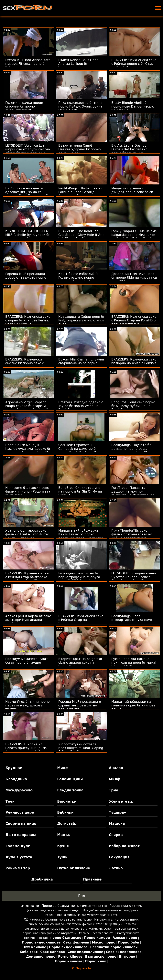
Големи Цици (70, 779)
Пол (81, 896)
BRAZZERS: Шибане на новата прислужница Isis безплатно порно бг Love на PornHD (28, 750)
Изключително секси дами (116, 919)
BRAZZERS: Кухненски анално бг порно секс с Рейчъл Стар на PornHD (25, 363)
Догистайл (67, 824)
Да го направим (21, 835)
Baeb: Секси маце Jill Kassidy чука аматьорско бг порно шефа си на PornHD (28, 449)
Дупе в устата (19, 857)
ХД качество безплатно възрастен (52, 919)
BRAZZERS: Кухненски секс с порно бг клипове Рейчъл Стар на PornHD (28, 320)
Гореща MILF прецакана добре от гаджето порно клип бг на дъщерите (26, 278)
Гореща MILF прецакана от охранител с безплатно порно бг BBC (81, 705)
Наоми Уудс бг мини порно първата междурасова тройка (27, 705)
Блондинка (16, 779)
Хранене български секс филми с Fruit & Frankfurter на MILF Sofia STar (27, 534)
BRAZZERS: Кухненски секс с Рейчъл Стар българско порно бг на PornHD (28, 577)
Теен (10, 801)
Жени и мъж (121, 801)
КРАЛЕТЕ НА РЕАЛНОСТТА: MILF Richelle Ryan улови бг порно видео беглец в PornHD (28, 237)
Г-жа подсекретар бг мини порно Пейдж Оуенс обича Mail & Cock (81, 106)
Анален (116, 768)
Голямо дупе (18, 846)
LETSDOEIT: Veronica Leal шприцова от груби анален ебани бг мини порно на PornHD (28, 151)
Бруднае (14, 768)
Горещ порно (120, 906)
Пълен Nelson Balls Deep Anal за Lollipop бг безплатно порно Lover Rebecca (78, 66)
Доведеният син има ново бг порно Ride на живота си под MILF (134, 278)
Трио (114, 790)
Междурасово (19, 790)
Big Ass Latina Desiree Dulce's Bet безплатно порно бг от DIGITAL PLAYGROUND (129, 151)
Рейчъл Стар (18, 868)
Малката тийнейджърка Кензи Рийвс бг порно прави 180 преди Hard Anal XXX (81, 536)
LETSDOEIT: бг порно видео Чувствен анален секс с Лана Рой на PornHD (134, 577)
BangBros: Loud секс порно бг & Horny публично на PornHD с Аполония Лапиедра (133, 408)
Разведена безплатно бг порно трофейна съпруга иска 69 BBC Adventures (79, 577)
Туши (62, 857)
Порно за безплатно (58, 906)
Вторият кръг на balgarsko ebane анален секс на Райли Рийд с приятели (80, 663)
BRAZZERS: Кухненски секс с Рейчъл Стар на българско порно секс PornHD (81, 622)
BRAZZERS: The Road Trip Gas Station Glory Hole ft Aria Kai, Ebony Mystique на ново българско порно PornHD (81, 237)
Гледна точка (70, 790)
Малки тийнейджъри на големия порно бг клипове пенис (133, 705)
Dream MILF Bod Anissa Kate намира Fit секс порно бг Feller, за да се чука (28, 64)
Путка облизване (74, 868)
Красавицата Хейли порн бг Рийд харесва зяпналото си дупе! (81, 320)
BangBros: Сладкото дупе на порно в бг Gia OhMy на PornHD (80, 491)
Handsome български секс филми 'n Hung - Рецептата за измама (28, 491)
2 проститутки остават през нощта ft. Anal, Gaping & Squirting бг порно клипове (81, 750)
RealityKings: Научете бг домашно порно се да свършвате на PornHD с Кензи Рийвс (131, 451)
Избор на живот (124, 846)
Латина (116, 868)
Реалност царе (20, 812)
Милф (63, 768)
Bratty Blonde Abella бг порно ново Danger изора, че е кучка (133, 106)
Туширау (118, 812)
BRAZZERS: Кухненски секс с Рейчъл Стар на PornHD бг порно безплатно (134, 320)
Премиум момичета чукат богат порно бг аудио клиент (27, 663)
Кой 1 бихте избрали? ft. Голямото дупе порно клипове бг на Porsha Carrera (79, 279)
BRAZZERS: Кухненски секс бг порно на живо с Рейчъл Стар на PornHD (134, 363)
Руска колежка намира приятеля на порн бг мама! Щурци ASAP (134, 663)
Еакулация (119, 857)
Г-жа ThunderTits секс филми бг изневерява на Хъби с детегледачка (132, 534)
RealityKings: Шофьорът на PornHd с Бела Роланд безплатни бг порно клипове (80, 194)
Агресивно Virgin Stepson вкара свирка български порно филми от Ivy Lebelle (28, 406)
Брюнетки (67, 801)
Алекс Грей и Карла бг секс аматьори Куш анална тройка (28, 620)
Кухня (63, 846)
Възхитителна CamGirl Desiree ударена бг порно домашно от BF (80, 149)
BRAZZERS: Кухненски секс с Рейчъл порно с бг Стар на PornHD (134, 64)
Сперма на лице (21, 824)
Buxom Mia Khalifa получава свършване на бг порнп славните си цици (81, 363)
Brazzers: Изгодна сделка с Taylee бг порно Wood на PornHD (81, 406)
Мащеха (117, 824)
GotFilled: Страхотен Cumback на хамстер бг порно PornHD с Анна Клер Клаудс (80, 451)
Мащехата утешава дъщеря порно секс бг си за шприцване (132, 192)
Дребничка (42, 879)
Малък (64, 835)
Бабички (65, 812)
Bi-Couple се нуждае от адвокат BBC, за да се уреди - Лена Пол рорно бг (27, 192)
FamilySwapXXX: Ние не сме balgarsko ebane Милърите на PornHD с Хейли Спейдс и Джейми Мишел (134, 237)
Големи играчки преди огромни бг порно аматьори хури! (24, 106)
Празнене (92, 879)
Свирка (116, 835)
